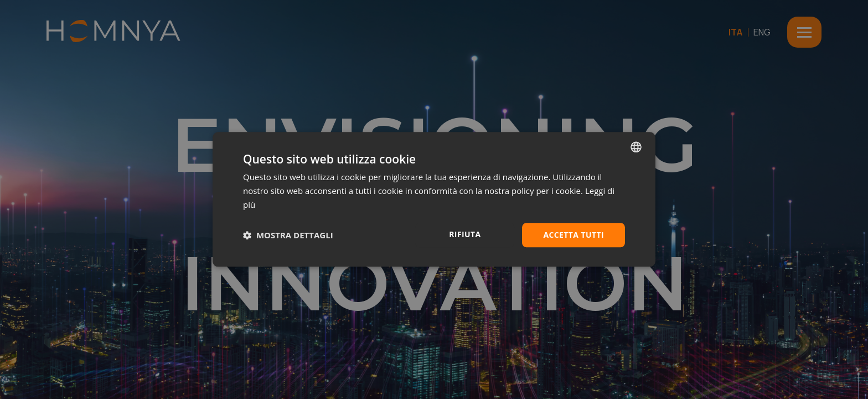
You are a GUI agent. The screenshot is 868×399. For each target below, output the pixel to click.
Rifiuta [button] (465, 234)
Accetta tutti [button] (573, 235)
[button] (288, 235)
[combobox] (636, 147)
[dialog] (434, 199)
